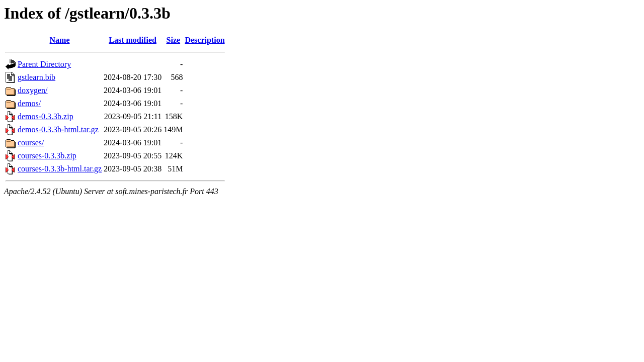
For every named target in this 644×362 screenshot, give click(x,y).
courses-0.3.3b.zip (47, 156)
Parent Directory (44, 64)
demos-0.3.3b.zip (46, 116)
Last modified (133, 40)
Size (174, 40)
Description (205, 40)
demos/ (29, 103)
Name (60, 40)
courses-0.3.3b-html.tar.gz (60, 169)
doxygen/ (33, 90)
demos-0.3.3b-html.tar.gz (58, 129)
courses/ (31, 143)
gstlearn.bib (36, 77)
